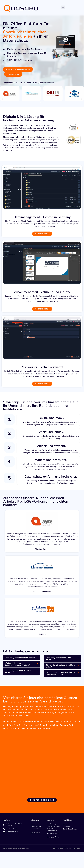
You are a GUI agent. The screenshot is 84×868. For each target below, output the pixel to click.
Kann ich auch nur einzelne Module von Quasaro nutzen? (60, 673)
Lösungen (35, 820)
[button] (63, 7)
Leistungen (36, 833)
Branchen (51, 820)
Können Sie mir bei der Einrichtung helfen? (60, 666)
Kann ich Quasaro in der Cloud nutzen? (59, 659)
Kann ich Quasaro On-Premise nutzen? (18, 671)
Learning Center (54, 837)
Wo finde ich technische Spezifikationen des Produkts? (17, 664)
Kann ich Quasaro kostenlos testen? (20, 658)
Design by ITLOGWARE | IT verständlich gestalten (67, 848)
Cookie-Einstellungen (70, 829)
